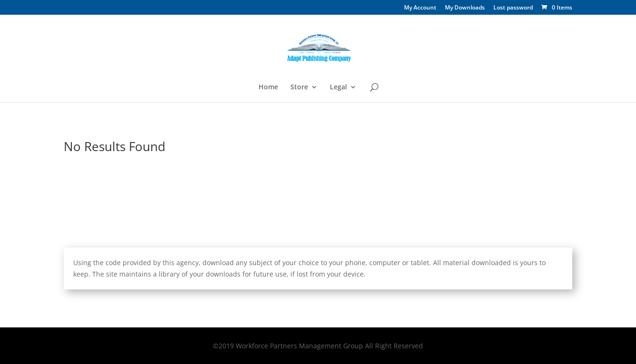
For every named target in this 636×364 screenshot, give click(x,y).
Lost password (513, 8)
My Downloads (465, 8)
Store (299, 87)
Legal (338, 87)
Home (268, 87)
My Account (420, 8)
